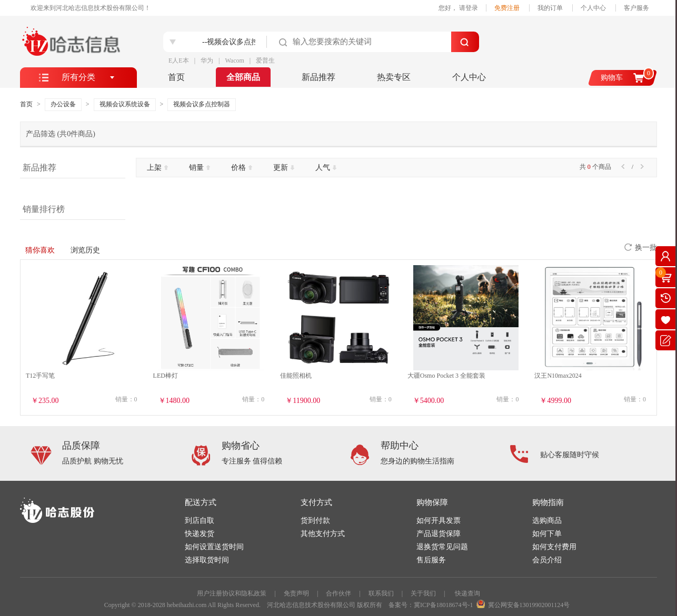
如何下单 (547, 534)
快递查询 (467, 593)
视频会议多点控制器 (202, 104)
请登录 (469, 8)
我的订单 (550, 8)
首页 (176, 77)
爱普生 (265, 60)
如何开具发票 (439, 521)
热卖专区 (394, 77)
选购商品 (547, 521)
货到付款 (315, 521)
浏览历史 (85, 250)
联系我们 (381, 593)
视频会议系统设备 (125, 104)
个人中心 (593, 8)
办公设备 (63, 104)
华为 (207, 60)
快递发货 (200, 534)
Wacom (234, 60)
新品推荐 (318, 77)
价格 (242, 168)
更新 (284, 168)
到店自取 (200, 521)
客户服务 (636, 8)
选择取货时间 (207, 560)
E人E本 (179, 60)
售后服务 (431, 560)
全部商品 (243, 77)
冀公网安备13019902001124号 (529, 605)
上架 (157, 168)
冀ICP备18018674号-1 (444, 605)
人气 (326, 168)
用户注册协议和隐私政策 (232, 593)
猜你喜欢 (40, 250)
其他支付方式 (323, 534)
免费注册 (507, 8)
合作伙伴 (338, 593)
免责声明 (296, 593)
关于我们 (423, 593)
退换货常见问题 (442, 547)
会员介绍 (547, 560)
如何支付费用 (554, 547)
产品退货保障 (439, 534)
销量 (200, 168)
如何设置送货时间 (214, 547)
